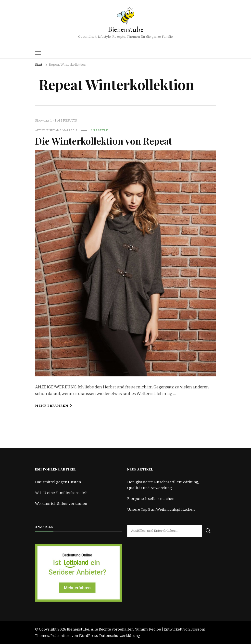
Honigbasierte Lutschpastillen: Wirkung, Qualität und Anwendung (163, 485)
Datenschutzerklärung (120, 636)
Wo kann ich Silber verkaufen (61, 504)
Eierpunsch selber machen (151, 499)
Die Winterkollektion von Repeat (103, 141)
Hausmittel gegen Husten (58, 482)
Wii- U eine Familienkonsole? (61, 493)
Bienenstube (126, 29)
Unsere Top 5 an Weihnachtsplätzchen (161, 509)
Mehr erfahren (54, 406)
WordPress (88, 636)
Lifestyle (99, 130)
